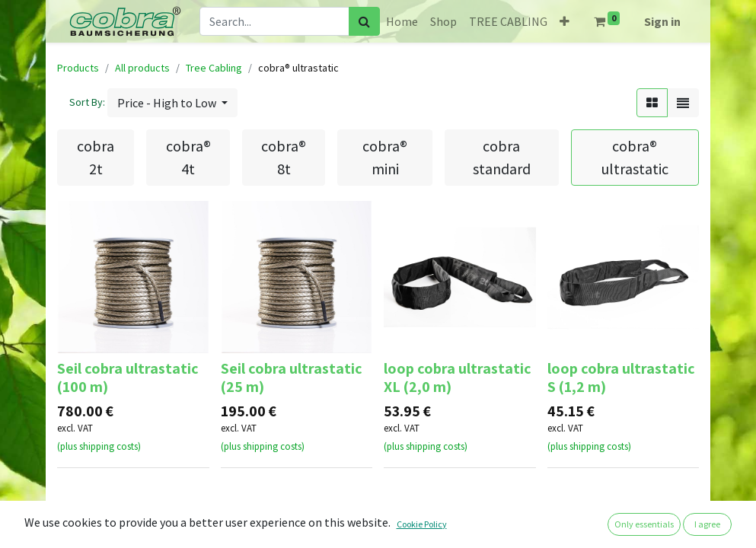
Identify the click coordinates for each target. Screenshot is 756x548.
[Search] (364, 21)
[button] (565, 21)
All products (142, 68)
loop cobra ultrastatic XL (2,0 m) (458, 378)
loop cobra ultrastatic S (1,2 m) (621, 378)
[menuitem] (402, 21)
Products (78, 68)
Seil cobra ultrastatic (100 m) (128, 378)
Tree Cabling (214, 68)
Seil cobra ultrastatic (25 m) (292, 378)
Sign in (662, 21)
